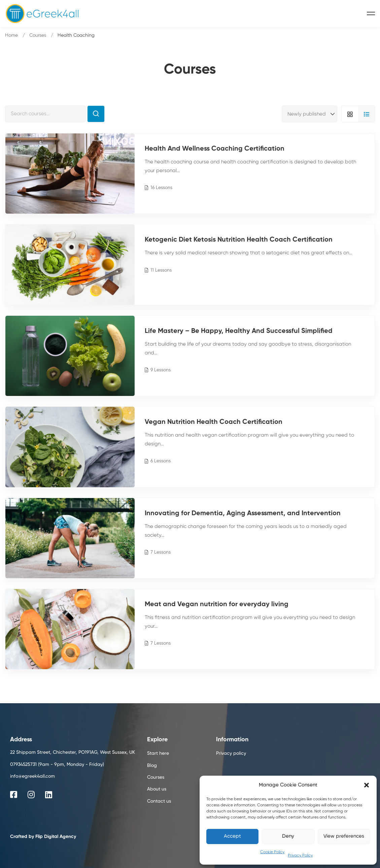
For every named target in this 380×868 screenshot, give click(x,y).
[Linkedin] (49, 795)
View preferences (344, 836)
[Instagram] (31, 795)
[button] (367, 785)
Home (11, 35)
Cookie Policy (272, 852)
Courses (38, 35)
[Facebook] (14, 795)
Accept (232, 836)
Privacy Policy (300, 856)
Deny (288, 836)
